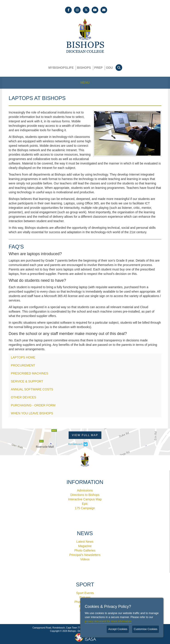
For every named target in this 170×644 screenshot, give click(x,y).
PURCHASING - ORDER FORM (33, 405)
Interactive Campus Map (85, 499)
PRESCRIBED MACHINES (30, 373)
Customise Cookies (146, 629)
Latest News (85, 542)
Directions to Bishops (85, 495)
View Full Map (85, 435)
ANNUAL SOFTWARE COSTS (32, 389)
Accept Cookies (118, 629)
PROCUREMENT (23, 365)
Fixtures (85, 597)
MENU (85, 82)
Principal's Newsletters (85, 555)
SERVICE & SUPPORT (27, 381)
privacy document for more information (108, 621)
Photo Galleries (85, 550)
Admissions (85, 490)
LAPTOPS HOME (23, 357)
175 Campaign (85, 508)
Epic (85, 504)
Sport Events (85, 593)
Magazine (85, 546)
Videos (85, 559)
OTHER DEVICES (23, 397)
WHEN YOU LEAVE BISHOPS (32, 413)
